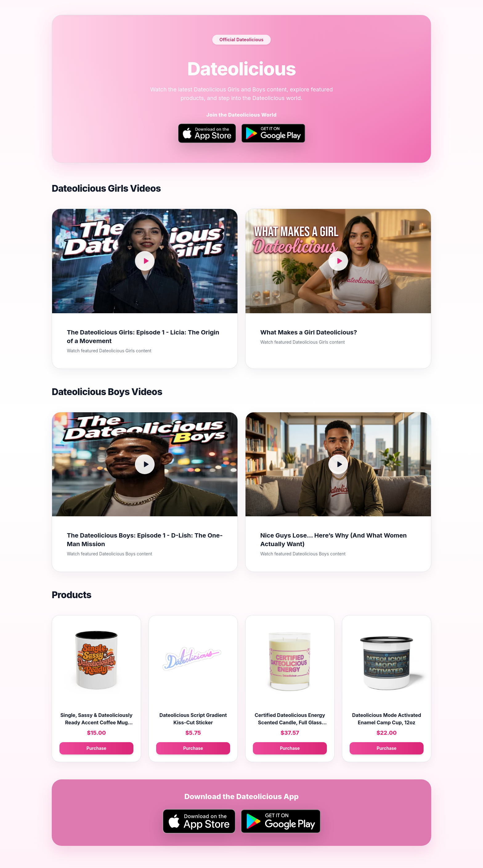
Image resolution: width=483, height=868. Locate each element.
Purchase (96, 748)
